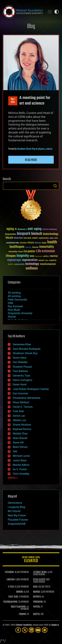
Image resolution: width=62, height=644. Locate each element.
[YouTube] (38, 630)
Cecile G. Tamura (23, 407)
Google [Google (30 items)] (44, 243)
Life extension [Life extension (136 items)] (45, 251)
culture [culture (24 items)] (52, 238)
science (49, 149)
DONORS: (20, 592)
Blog (31, 27)
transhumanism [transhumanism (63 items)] (48, 264)
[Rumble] (45, 630)
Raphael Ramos (22, 429)
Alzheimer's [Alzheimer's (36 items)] (22, 230)
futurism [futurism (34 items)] (38, 243)
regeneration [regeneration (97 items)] (30, 260)
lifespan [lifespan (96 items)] (11, 256)
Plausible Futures (18, 520)
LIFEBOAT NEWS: (40, 572)
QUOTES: (37, 614)
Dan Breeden (20, 362)
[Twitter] (25, 630)
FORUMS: (23, 614)
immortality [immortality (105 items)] (47, 247)
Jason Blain (20, 460)
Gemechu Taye (21, 376)
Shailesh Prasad (22, 367)
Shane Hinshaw (22, 425)
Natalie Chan (20, 434)
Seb (15, 451)
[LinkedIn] (31, 630)
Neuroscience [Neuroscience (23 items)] (39, 257)
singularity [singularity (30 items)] (53, 261)
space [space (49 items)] (10, 264)
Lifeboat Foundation (24, 625)
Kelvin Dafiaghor (22, 380)
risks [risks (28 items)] (47, 260)
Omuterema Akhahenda (27, 398)
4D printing (14, 296)
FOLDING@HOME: (10, 602)
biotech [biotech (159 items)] (37, 234)
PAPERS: (37, 607)
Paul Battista (20, 371)
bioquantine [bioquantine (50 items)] (11, 234)
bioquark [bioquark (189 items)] (24, 234)
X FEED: (11, 587)
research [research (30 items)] (41, 261)
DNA (10, 303)
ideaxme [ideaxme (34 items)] (35, 247)
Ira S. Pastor (20, 469)
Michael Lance (21, 456)
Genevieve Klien (22, 344)
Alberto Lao (19, 420)
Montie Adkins (21, 465)
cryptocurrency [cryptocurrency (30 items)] (44, 238)
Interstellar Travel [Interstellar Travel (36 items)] (16, 252)
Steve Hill (18, 443)
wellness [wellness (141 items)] (32, 268)
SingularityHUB (17, 524)
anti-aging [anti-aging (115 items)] (35, 229)
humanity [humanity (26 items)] (28, 247)
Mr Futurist (14, 511)
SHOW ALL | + (13, 478)
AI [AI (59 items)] (16, 229)
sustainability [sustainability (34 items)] (19, 265)
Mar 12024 (13, 101)
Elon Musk (14, 310)
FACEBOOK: (10, 572)
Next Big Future (17, 515)
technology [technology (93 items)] (32, 264)
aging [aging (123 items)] (10, 229)
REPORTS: (37, 597)
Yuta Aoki (18, 411)
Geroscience (15, 503)
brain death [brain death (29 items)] (27, 238)
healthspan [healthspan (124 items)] (17, 247)
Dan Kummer (20, 393)
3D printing (14, 293)
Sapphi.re (55, 625)
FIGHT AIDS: (13, 597)
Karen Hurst (20, 384)
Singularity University (20, 313)
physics (41, 149)
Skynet (12, 317)
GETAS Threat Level (31, 560)
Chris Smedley (21, 474)
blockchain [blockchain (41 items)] (18, 238)
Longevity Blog (16, 507)
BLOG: (35, 587)
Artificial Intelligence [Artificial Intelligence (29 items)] (50, 230)
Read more (31, 160)
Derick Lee (19, 416)
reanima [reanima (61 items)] (54, 256)
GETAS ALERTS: (39, 580)
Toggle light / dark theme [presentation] (57, 12)
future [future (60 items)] (31, 243)
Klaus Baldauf (21, 402)
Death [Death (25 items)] (56, 238)
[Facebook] (18, 630)
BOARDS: (37, 592)
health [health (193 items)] (52, 242)
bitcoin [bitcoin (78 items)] (9, 238)
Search (55, 186)
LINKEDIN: (11, 580)
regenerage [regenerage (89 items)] (14, 260)
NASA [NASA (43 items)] (32, 256)
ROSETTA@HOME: (19, 607)
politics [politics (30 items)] (46, 256)
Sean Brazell (20, 438)
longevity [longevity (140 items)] (23, 256)
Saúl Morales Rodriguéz (27, 349)
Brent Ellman (20, 447)
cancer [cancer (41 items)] (35, 238)
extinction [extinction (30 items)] (23, 243)
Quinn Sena (20, 358)
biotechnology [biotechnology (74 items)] (51, 234)
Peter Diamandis (17, 300)
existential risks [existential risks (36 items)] (13, 243)
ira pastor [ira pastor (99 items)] (29, 251)
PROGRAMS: (38, 602)
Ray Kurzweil (15, 306)
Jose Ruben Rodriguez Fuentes (31, 389)
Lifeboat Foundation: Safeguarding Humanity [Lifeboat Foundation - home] (23, 12)
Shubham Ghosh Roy (26, 149)
